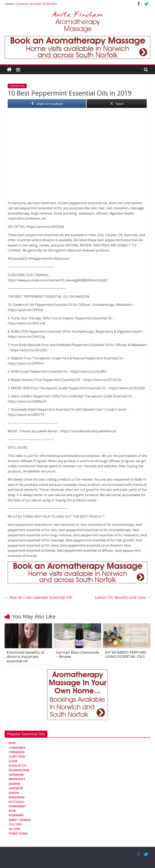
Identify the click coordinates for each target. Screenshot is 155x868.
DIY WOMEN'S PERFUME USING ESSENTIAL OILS (126, 654)
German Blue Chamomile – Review (77, 654)
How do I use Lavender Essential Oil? (39, 597)
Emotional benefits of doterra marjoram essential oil (26, 657)
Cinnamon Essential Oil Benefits (36, 4)
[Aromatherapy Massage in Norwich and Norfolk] (77, 38)
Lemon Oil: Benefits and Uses (123, 597)
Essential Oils (17, 86)
